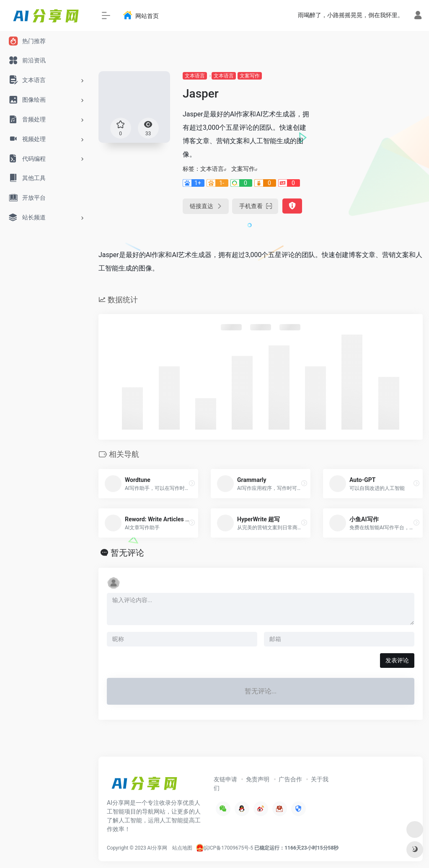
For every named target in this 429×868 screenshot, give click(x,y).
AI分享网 (157, 848)
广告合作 (290, 779)
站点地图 (182, 848)
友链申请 (225, 779)
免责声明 (258, 779)
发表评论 (397, 660)
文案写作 (250, 76)
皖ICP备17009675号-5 (229, 848)
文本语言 (195, 76)
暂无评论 (127, 553)
